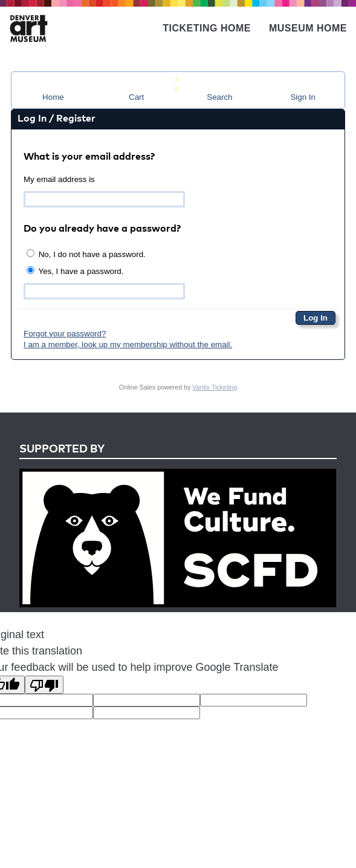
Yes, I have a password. (75, 271)
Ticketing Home (207, 28)
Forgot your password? (65, 334)
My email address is (59, 179)
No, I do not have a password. (86, 254)
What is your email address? (89, 157)
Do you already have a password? (102, 229)
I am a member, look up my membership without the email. (128, 344)
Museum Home (308, 28)
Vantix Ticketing (215, 387)
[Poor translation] (44, 685)
